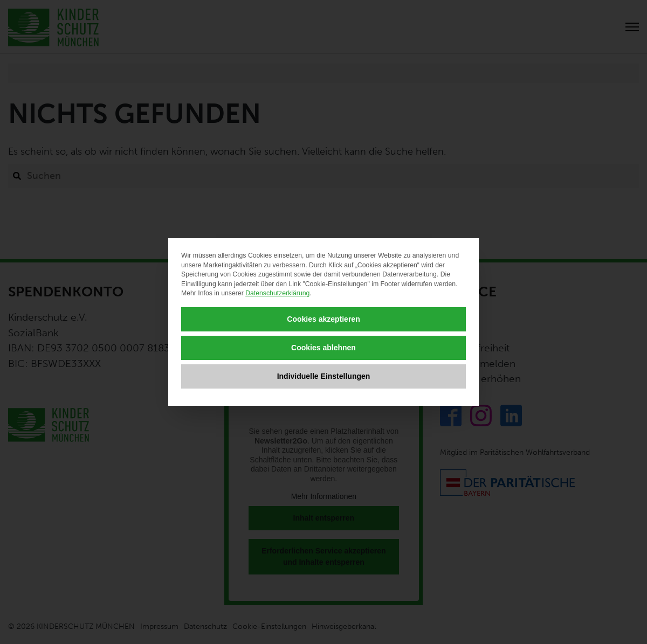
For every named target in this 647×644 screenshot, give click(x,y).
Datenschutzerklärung (277, 293)
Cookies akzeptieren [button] (323, 319)
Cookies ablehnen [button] (323, 348)
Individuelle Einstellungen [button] (324, 376)
